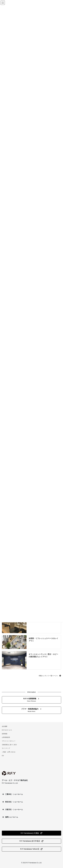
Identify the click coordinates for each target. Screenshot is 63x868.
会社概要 (5, 726)
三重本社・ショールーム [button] (12, 794)
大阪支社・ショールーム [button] (12, 810)
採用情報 (5, 734)
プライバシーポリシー (9, 741)
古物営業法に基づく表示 (9, 745)
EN (3, 756)
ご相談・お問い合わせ (9, 752)
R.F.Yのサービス (7, 730)
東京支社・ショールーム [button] (12, 802)
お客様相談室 (6, 737)
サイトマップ (6, 748)
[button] (50, 676)
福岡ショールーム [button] (10, 817)
